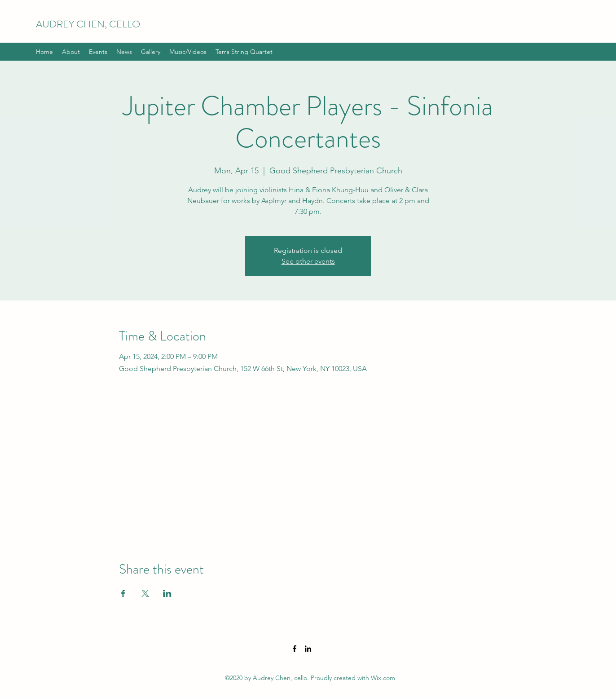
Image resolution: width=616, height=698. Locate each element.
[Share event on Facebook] (123, 593)
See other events (308, 261)
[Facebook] (295, 649)
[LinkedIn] (308, 649)
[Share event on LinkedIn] (167, 593)
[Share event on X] (145, 593)
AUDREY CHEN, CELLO (88, 24)
